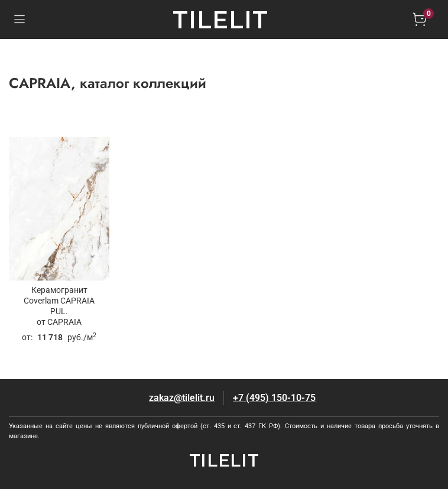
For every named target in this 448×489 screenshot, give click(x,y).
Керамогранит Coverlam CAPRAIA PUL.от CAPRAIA (59, 306)
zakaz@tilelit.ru (182, 398)
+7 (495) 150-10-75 (274, 398)
